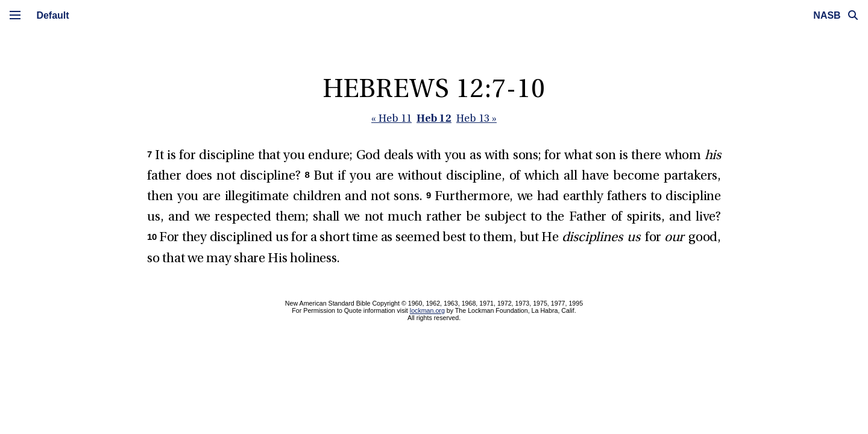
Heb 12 (434, 118)
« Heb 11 (392, 119)
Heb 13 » (476, 119)
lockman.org (427, 310)
